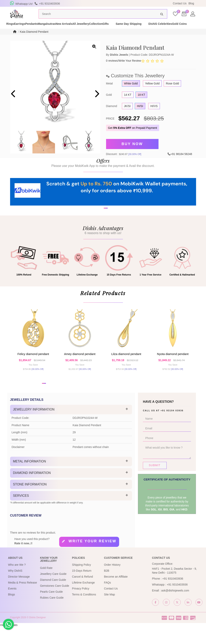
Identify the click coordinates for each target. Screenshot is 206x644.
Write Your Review (130, 68)
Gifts (157, 29)
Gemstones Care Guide (55, 603)
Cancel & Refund (83, 594)
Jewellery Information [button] (34, 427)
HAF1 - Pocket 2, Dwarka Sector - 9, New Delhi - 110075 (174, 588)
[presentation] (14, 102)
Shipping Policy (82, 582)
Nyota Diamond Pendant (173, 368)
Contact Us (180, 3)
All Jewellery (118, 29)
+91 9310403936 (173, 596)
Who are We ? (17, 582)
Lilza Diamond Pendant (126, 368)
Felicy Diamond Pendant (33, 368)
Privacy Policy (81, 606)
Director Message (19, 594)
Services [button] (21, 513)
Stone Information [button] (30, 501)
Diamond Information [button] (32, 490)
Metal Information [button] (30, 479)
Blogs (12, 612)
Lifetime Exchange (83, 600)
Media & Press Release (23, 600)
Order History (112, 582)
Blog (191, 3)
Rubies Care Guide (52, 615)
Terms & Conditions (84, 612)
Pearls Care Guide (51, 609)
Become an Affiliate (116, 594)
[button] (101, 232)
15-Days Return (82, 588)
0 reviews (112, 68)
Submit (155, 482)
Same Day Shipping (180, 29)
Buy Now (132, 151)
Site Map (109, 612)
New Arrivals (94, 29)
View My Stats (9, 642)
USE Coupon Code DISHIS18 (137, 3)
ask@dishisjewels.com (175, 608)
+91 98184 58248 (181, 160)
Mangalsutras (70, 29)
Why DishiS (15, 588)
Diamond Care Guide (53, 597)
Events (12, 606)
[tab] (71, 427)
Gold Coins (47, 33)
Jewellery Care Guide (53, 591)
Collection (140, 29)
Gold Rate (46, 585)
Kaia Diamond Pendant (34, 39)
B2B (106, 588)
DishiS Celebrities (21, 33)
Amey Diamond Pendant (80, 368)
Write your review (92, 558)
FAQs (107, 600)
